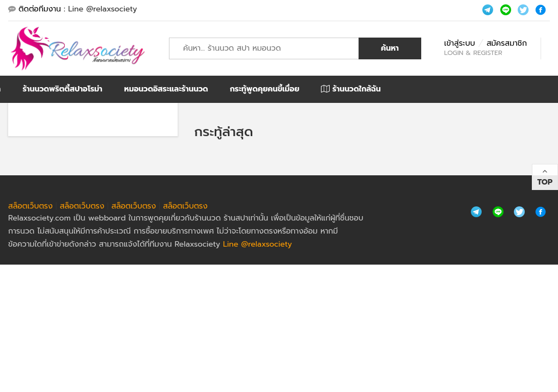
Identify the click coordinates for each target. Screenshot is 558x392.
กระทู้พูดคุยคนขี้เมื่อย (265, 89)
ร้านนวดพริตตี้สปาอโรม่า (62, 89)
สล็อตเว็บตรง (31, 206)
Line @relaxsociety (102, 9)
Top (545, 182)
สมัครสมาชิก (507, 43)
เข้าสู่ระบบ (460, 43)
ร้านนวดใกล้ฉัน (351, 89)
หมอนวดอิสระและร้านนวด (166, 89)
